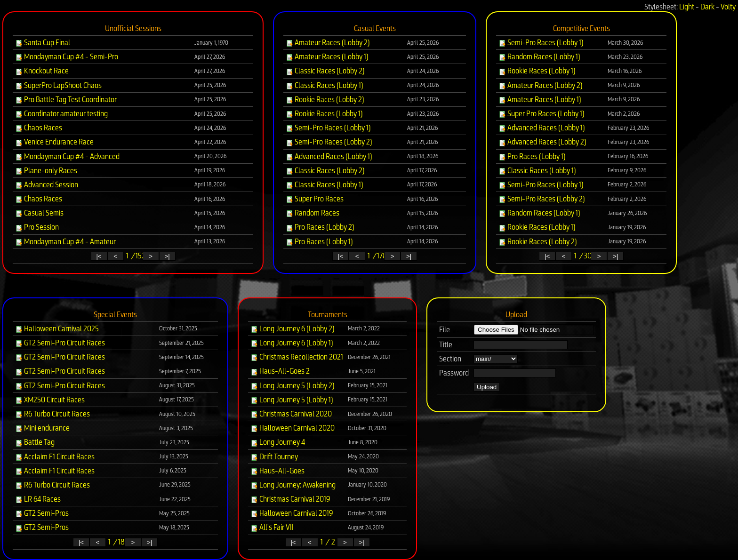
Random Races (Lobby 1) (539, 57)
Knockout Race (42, 71)
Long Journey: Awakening (293, 485)
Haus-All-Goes (277, 471)
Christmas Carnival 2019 (290, 499)
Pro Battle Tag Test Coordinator (66, 100)
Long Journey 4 (278, 442)
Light (687, 7)
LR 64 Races (38, 499)
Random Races (313, 213)
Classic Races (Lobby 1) (325, 85)
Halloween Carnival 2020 (293, 428)
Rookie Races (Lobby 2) (325, 100)
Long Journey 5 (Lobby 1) (292, 400)
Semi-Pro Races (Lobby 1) (328, 128)
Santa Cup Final (43, 43)
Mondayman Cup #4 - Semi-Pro (67, 57)
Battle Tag (35, 442)
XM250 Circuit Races (50, 400)
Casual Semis (39, 213)
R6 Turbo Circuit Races (52, 414)
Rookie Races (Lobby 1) (324, 114)
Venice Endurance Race (54, 142)
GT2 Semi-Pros (42, 513)
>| (167, 256)
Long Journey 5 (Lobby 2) (293, 386)
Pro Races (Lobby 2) (320, 227)
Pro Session (37, 227)
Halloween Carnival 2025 (57, 329)
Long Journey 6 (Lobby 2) (293, 329)
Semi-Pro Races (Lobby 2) (329, 142)
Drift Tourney (274, 457)
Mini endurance (42, 428)
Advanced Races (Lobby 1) (329, 156)
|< (99, 256)
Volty (728, 7)
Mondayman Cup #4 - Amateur (65, 242)
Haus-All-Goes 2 (280, 371)
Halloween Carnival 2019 (292, 513)
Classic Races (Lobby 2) (325, 71)
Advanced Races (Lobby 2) (542, 142)
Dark (707, 7)
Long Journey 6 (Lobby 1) (292, 343)
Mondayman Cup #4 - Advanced (67, 156)
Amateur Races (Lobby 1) (327, 57)
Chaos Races (39, 128)
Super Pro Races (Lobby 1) (541, 114)
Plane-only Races (46, 171)
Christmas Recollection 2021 (297, 357)
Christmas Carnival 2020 (291, 414)
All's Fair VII (272, 527)
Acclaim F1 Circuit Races (55, 457)
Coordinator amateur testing (61, 114)
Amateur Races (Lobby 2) (328, 43)
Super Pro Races (315, 199)
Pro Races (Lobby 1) (319, 242)
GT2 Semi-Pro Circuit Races (60, 343)
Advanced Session (47, 185)
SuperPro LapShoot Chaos (58, 85)
